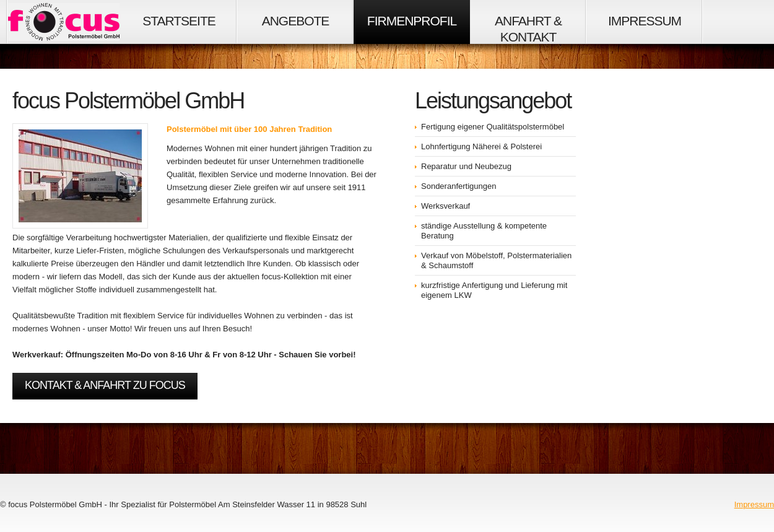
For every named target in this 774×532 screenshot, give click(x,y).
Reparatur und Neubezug (466, 166)
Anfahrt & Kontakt (528, 29)
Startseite (179, 21)
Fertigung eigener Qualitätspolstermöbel (493, 127)
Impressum (645, 21)
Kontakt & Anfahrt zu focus (105, 385)
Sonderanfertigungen (459, 186)
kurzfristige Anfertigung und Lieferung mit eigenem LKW (494, 290)
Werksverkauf (446, 206)
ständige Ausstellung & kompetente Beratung (484, 231)
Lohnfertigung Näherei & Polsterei (481, 146)
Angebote (296, 21)
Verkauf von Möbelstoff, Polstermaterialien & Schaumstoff (496, 260)
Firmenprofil (412, 21)
